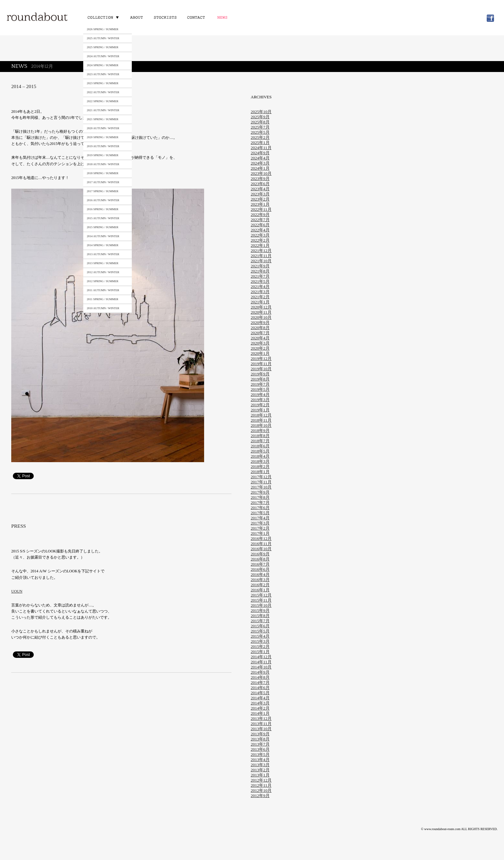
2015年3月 (260, 641)
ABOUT (136, 17)
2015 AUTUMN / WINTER (103, 218)
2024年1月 (260, 168)
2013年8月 (260, 739)
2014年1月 (260, 713)
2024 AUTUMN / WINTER (103, 56)
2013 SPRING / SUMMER (103, 263)
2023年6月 (260, 184)
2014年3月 (260, 703)
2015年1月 (260, 652)
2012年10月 (261, 790)
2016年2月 (260, 585)
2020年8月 (260, 328)
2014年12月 (261, 657)
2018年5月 (260, 451)
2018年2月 (260, 466)
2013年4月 (260, 760)
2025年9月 (260, 117)
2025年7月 (260, 127)
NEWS (224, 17)
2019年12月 (261, 358)
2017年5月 (260, 513)
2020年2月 (260, 348)
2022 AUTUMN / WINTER (103, 92)
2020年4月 (260, 338)
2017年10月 (261, 487)
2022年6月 (260, 225)
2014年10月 (261, 667)
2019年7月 (260, 384)
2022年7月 (260, 220)
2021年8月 (260, 271)
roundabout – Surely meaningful (38, 18)
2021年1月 (260, 302)
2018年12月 (261, 415)
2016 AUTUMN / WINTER (103, 200)
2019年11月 (261, 364)
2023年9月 (260, 179)
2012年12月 (261, 780)
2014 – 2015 (24, 86)
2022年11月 (261, 209)
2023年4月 (260, 189)
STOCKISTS (165, 17)
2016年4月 (260, 574)
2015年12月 (261, 595)
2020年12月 (261, 307)
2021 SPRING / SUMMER (103, 119)
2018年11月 (261, 420)
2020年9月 (260, 322)
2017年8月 (260, 497)
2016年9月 (260, 554)
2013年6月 (260, 749)
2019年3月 (260, 400)
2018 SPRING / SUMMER (103, 173)
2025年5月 (260, 132)
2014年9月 (260, 672)
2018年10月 (261, 425)
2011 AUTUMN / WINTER (103, 290)
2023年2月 (260, 199)
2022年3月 (260, 235)
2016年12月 (261, 538)
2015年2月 (260, 646)
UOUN (17, 591)
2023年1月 (260, 204)
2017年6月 (260, 508)
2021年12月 (261, 251)
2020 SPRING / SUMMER (103, 137)
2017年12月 (261, 477)
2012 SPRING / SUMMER (103, 281)
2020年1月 (260, 353)
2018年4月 (260, 456)
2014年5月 (260, 693)
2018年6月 (260, 446)
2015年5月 (260, 631)
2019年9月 (260, 374)
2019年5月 (260, 389)
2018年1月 (260, 472)
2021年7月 (260, 276)
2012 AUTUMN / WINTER (103, 272)
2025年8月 (260, 122)
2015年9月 (260, 610)
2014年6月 (260, 688)
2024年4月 (260, 158)
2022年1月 (260, 245)
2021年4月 (260, 287)
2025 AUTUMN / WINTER (103, 38)
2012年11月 (261, 785)
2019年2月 (260, 405)
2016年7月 (260, 564)
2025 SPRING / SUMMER (103, 47)
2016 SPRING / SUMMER (103, 209)
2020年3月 (260, 343)
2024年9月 (260, 153)
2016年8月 (260, 559)
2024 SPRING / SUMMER (103, 65)
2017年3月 (260, 523)
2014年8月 (260, 677)
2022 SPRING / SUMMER (103, 101)
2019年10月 (261, 369)
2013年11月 (261, 724)
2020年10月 (261, 317)
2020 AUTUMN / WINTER (103, 128)
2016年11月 (261, 544)
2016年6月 (260, 569)
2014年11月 (261, 662)
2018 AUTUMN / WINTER (103, 164)
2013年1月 (260, 775)
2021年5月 (260, 281)
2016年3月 (260, 580)
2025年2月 (260, 137)
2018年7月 (260, 441)
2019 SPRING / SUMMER (103, 155)
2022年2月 (260, 240)
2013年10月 (261, 729)
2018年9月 (260, 430)
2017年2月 (260, 528)
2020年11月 (261, 312)
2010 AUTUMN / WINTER (103, 308)
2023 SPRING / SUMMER (103, 83)
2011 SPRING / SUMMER (103, 299)
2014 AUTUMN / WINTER (103, 236)
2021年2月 (260, 297)
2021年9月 (260, 266)
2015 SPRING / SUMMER (103, 227)
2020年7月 (260, 333)
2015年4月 (260, 636)
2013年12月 (261, 718)
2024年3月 (260, 163)
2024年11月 (261, 148)
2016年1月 (260, 590)
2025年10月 (261, 112)
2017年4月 (260, 518)
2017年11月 (261, 482)
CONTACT (195, 17)
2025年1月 (260, 143)
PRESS (19, 526)
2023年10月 (261, 173)
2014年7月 (260, 682)
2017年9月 (260, 492)
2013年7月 (260, 744)
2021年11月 (261, 256)
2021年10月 (261, 261)
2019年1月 (260, 410)
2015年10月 (261, 605)
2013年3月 (260, 765)
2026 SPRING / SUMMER (103, 29)
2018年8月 (260, 436)
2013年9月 (260, 734)
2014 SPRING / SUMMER (103, 245)
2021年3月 (260, 292)
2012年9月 (260, 796)
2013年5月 (260, 754)
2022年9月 (260, 215)
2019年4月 (260, 394)
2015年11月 (261, 600)
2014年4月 (260, 698)
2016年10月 (261, 549)
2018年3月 (260, 461)
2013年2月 (260, 770)
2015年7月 (260, 621)
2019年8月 (260, 379)
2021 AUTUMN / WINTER (103, 110)
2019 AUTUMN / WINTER (103, 146)
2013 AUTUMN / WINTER (103, 254)
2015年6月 (260, 626)
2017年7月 (260, 502)
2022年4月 (260, 230)
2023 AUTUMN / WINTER (103, 74)
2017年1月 (260, 533)
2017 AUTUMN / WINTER (103, 182)
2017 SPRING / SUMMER (103, 191)
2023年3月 (260, 194)
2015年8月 (260, 616)
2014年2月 (260, 708)
